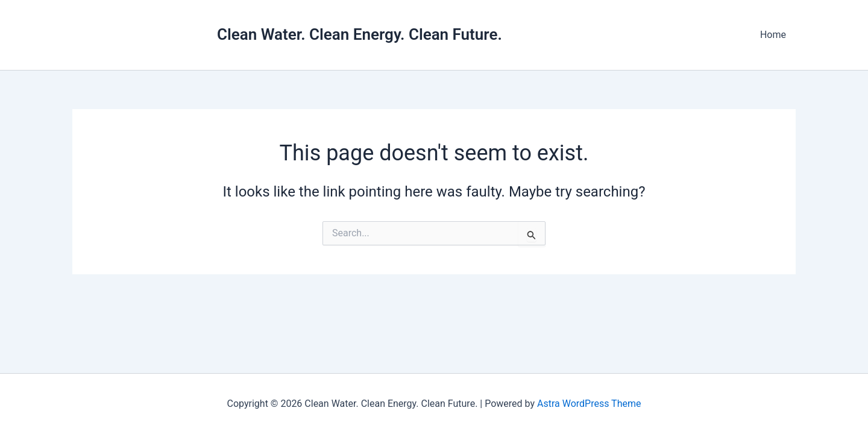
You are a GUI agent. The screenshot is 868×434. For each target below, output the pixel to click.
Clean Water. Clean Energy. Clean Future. (360, 34)
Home (773, 35)
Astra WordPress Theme (589, 404)
